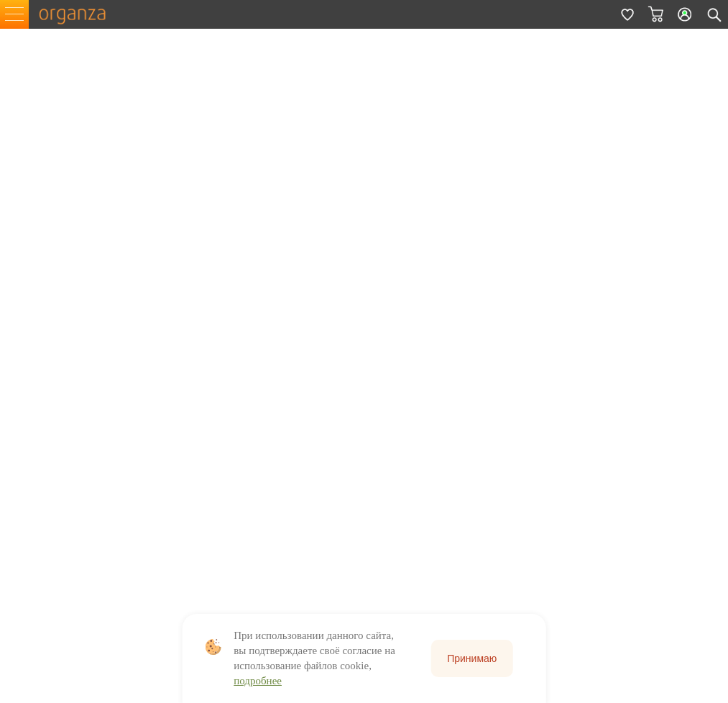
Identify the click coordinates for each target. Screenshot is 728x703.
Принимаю (472, 658)
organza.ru (79, 14)
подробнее (258, 681)
